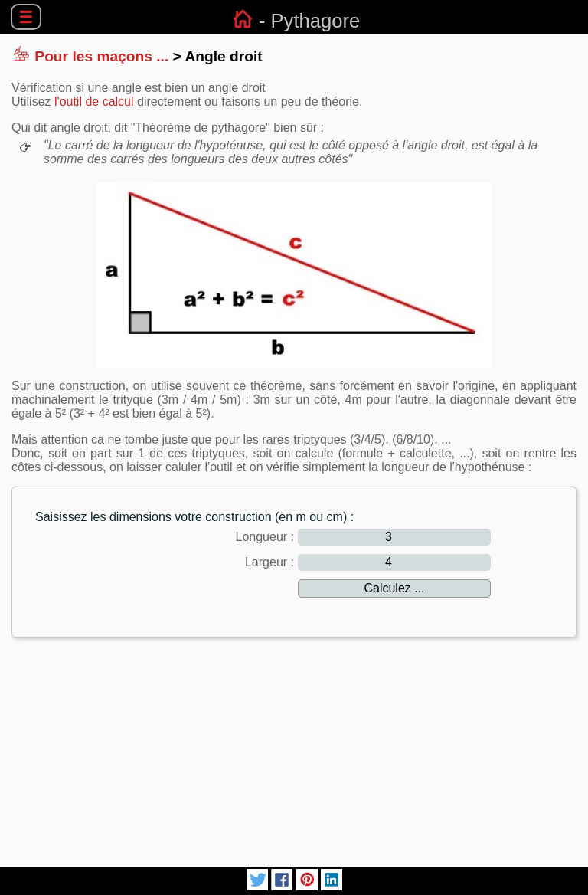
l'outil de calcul (94, 102)
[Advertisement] (294, 757)
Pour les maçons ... (101, 56)
